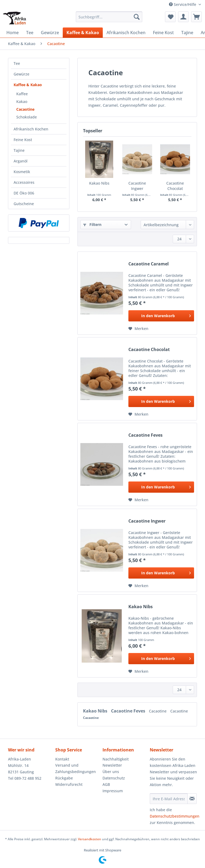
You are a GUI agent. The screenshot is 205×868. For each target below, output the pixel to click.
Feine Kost (23, 140)
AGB (106, 784)
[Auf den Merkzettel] (138, 329)
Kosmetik (22, 172)
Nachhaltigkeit (116, 759)
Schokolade (27, 117)
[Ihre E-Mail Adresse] (169, 799)
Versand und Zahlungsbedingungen (76, 768)
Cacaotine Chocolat (175, 186)
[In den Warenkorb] (161, 316)
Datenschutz (114, 778)
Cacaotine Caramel (149, 264)
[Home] (13, 33)
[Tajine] (187, 33)
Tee (17, 63)
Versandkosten (90, 839)
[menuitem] (109, 19)
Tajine (19, 150)
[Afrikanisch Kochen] (126, 33)
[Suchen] (137, 17)
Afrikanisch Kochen (31, 129)
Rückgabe (64, 778)
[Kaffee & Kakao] (83, 33)
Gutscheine (24, 204)
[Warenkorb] (196, 17)
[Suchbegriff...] (109, 17)
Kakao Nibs (99, 183)
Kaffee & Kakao (28, 85)
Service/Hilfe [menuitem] (183, 4)
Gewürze (21, 74)
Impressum (113, 791)
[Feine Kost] (163, 33)
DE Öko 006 (24, 193)
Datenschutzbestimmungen (175, 816)
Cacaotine (25, 109)
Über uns (111, 772)
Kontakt (62, 759)
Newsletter (112, 765)
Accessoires (24, 182)
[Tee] (30, 33)
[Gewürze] (50, 33)
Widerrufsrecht (69, 784)
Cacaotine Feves (145, 435)
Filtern (92, 224)
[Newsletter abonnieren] (192, 799)
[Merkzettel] (170, 17)
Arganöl (21, 161)
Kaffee (22, 94)
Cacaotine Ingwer (137, 186)
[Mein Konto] (183, 17)
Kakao (22, 101)
